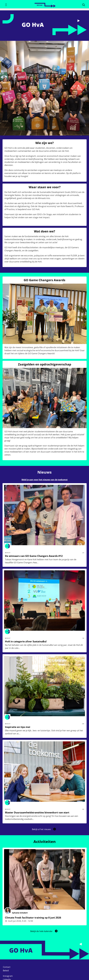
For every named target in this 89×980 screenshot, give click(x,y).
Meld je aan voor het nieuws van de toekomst (45, 480)
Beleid (6, 971)
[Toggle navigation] (6, 5)
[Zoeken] (84, 5)
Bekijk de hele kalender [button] (44, 931)
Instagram (8, 976)
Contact (7, 967)
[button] (45, 829)
